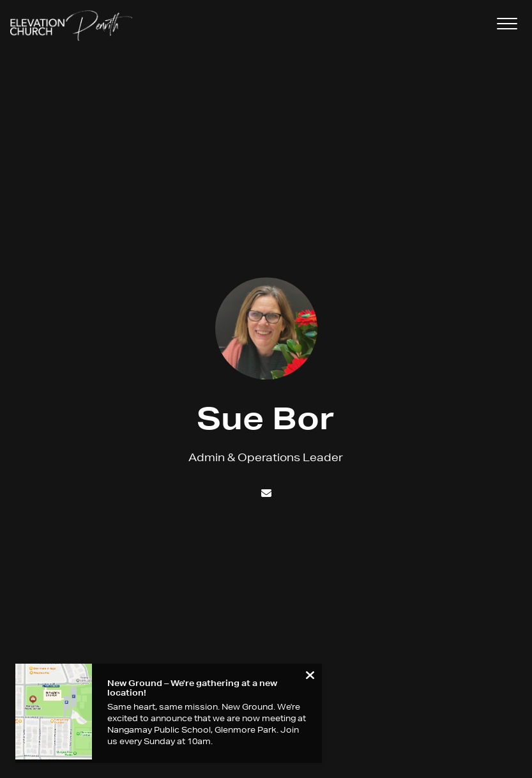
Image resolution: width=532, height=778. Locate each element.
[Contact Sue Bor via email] (266, 493)
